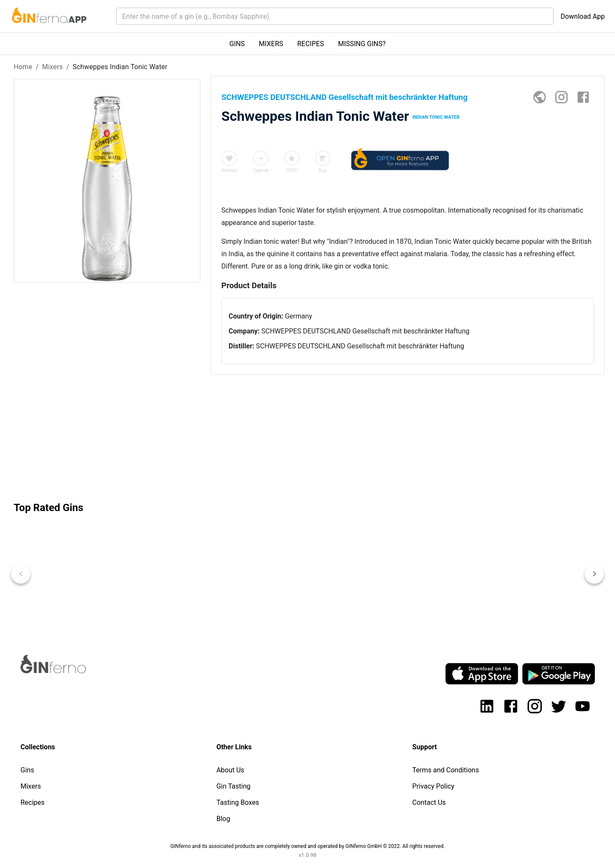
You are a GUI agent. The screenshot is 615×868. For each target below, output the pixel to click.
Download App (583, 16)
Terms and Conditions (445, 770)
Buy (322, 171)
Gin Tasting (234, 786)
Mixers (52, 67)
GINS (237, 44)
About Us (230, 770)
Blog (223, 819)
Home (23, 67)
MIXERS (271, 44)
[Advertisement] (107, 420)
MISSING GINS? (362, 44)
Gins (27, 770)
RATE (292, 171)
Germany (299, 316)
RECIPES (310, 44)
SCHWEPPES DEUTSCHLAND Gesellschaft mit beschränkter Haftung (365, 331)
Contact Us (429, 802)
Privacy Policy (433, 786)
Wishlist (229, 171)
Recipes (32, 802)
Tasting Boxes (238, 802)
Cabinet (261, 171)
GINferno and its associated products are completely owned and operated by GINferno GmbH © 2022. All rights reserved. (308, 846)
